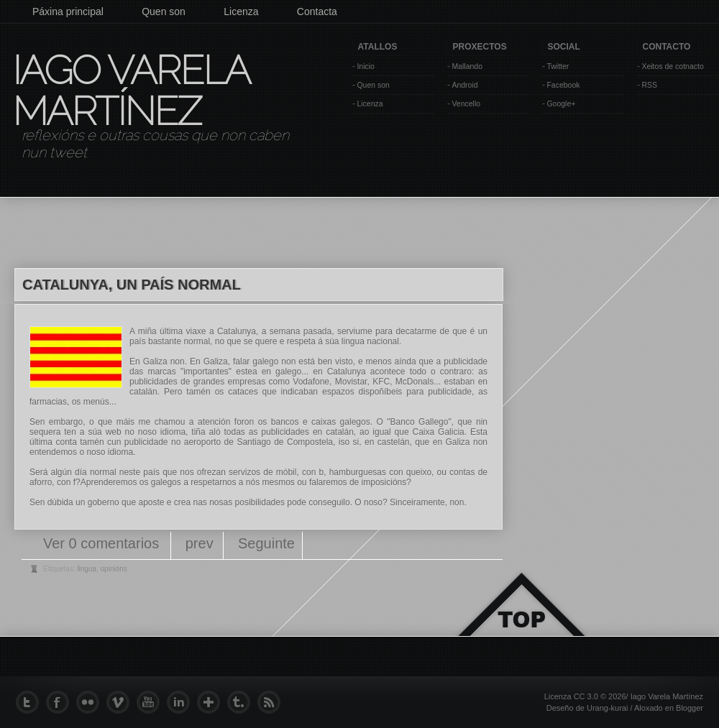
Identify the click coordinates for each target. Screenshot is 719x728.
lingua (87, 569)
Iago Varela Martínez (130, 91)
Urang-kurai (607, 708)
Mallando (467, 66)
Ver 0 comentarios (103, 543)
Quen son (164, 11)
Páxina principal (68, 11)
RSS (649, 85)
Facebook (563, 85)
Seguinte (266, 543)
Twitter (558, 66)
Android (464, 85)
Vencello (466, 103)
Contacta (317, 11)
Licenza (241, 11)
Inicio (366, 66)
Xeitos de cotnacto (672, 66)
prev (200, 543)
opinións (114, 569)
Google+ (561, 103)
